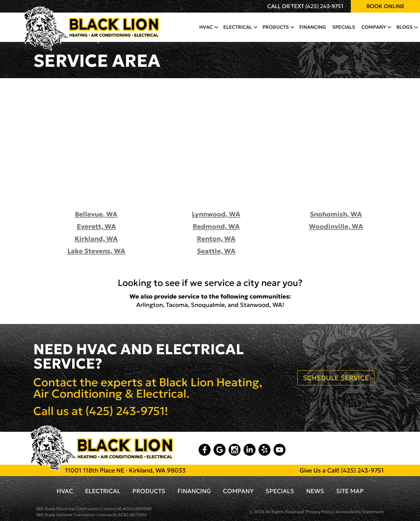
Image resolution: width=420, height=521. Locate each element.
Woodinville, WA (336, 227)
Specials (344, 27)
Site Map (350, 491)
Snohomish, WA (336, 214)
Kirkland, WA (96, 239)
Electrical (238, 27)
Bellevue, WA (96, 214)
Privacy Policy (319, 512)
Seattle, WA (216, 251)
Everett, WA (96, 227)
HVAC (206, 27)
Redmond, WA (216, 227)
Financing (313, 27)
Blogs (404, 27)
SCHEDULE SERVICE (336, 378)
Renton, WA (216, 239)
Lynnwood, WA (216, 214)
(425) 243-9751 (324, 6)
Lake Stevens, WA (96, 251)
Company (374, 27)
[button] (216, 27)
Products (276, 27)
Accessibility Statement (360, 512)
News (315, 491)
